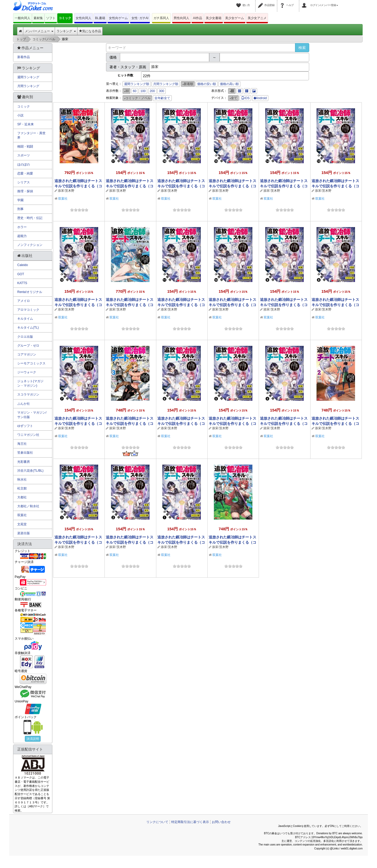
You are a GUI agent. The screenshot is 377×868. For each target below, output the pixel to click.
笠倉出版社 (25, 453)
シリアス (24, 182)
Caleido (23, 265)
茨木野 (70, 191)
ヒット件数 (125, 75)
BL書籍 (100, 18)
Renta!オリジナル (30, 292)
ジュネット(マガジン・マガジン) (30, 383)
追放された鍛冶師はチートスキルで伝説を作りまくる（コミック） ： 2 (335, 424)
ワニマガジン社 (28, 435)
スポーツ (24, 155)
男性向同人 (181, 18)
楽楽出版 (24, 533)
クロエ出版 (25, 337)
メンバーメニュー (39, 31)
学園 (20, 200)
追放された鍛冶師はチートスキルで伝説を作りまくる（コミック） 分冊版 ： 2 (130, 542)
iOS (245, 98)
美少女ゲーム (235, 18)
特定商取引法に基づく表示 (190, 822)
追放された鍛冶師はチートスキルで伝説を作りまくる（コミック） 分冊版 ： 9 (284, 305)
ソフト (51, 18)
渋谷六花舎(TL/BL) (30, 471)
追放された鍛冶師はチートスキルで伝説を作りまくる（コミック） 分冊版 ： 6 (181, 424)
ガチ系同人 (161, 18)
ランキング (66, 31)
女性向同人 (84, 18)
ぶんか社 (24, 404)
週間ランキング (28, 77)
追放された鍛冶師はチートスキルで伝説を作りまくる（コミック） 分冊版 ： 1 (181, 542)
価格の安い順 (207, 84)
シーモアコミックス (31, 363)
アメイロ (24, 301)
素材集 (38, 18)
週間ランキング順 (137, 84)
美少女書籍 (214, 18)
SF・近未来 (26, 124)
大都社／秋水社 (28, 506)
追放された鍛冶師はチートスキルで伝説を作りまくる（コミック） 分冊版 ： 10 (232, 305)
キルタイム (25, 319)
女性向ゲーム (118, 18)
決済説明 (33, 739)
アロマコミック (28, 310)
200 (152, 91)
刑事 (20, 209)
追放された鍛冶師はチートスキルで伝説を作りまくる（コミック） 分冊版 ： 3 (78, 542)
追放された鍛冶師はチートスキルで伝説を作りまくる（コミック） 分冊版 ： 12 (78, 305)
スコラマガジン (28, 394)
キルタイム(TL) (28, 328)
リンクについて (157, 822)
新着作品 (24, 57)
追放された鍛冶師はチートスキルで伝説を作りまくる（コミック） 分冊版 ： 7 (78, 424)
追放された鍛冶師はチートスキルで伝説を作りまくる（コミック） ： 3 (130, 424)
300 (162, 91)
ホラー (22, 227)
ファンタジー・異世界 (31, 135)
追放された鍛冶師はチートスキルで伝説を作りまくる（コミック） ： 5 (78, 186)
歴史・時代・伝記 (30, 218)
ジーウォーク (27, 372)
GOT (21, 274)
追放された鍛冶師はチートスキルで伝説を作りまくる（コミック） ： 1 (232, 542)
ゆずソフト (25, 426)
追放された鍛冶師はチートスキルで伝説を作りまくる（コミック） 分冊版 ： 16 (181, 186)
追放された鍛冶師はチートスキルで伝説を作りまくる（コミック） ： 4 (130, 305)
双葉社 (63, 199)
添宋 (61, 191)
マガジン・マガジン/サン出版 (32, 415)
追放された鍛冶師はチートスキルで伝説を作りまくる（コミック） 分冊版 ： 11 (181, 305)
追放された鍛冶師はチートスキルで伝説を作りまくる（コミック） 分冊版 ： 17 (130, 186)
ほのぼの (24, 165)
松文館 (22, 488)
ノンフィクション (30, 245)
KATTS (22, 283)
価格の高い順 (229, 84)
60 (135, 91)
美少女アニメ (257, 18)
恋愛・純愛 (25, 173)
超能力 (22, 236)
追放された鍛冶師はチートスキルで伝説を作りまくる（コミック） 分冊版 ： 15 (232, 186)
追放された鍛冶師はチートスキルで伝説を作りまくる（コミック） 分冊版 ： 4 (284, 424)
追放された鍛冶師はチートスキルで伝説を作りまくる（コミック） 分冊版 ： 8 (335, 305)
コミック (65, 18)
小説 (20, 115)
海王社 (22, 444)
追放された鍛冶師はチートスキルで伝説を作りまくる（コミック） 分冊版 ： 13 (335, 186)
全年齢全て (162, 98)
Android (260, 98)
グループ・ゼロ (28, 346)
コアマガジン (27, 354)
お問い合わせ (221, 822)
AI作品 (198, 18)
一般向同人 (23, 18)
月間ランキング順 (166, 84)
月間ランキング (28, 86)
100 (143, 91)
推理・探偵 (25, 191)
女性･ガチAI (140, 18)
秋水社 (22, 480)
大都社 (22, 497)
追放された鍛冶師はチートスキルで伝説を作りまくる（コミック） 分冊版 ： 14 (284, 186)
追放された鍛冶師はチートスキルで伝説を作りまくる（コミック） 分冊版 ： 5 (232, 424)
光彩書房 (24, 462)
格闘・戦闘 (25, 146)
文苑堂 (22, 524)
